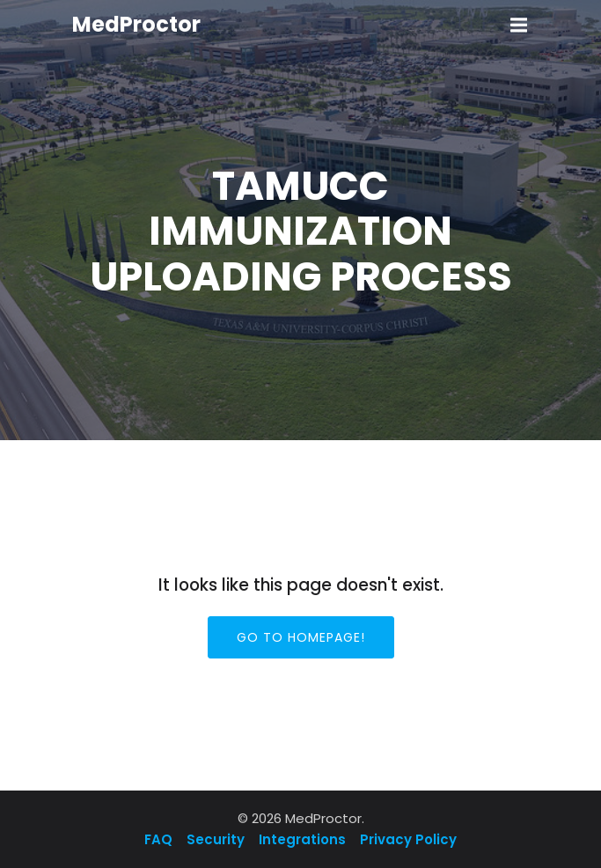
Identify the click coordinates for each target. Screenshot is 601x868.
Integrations (302, 839)
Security (216, 839)
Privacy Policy (408, 839)
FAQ (160, 839)
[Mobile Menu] (519, 26)
